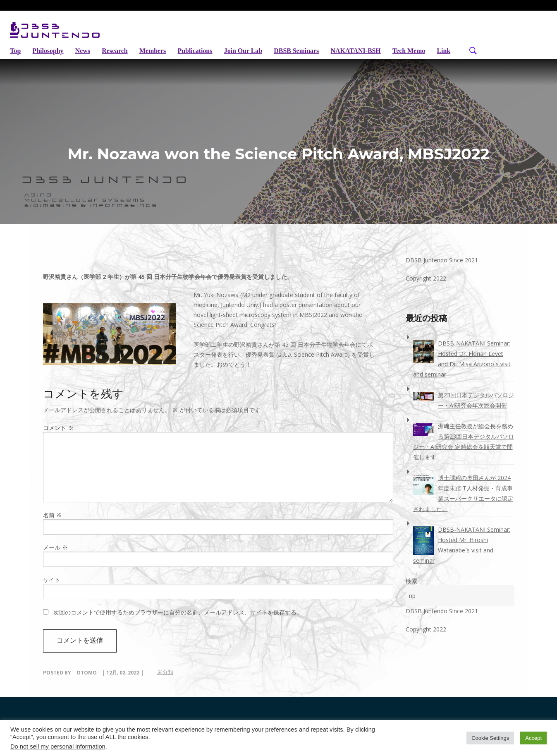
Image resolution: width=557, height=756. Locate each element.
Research (117, 51)
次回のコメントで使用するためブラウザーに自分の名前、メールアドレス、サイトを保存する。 (178, 621)
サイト (52, 589)
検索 (411, 590)
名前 (53, 524)
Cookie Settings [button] (490, 738)
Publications (199, 51)
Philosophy (49, 51)
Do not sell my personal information (58, 746)
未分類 (165, 681)
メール (55, 556)
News (84, 51)
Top (15, 51)
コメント (58, 437)
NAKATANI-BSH (363, 51)
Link (17, 61)
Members (156, 51)
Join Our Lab (248, 51)
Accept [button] (533, 738)
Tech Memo (417, 51)
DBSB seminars (303, 51)
